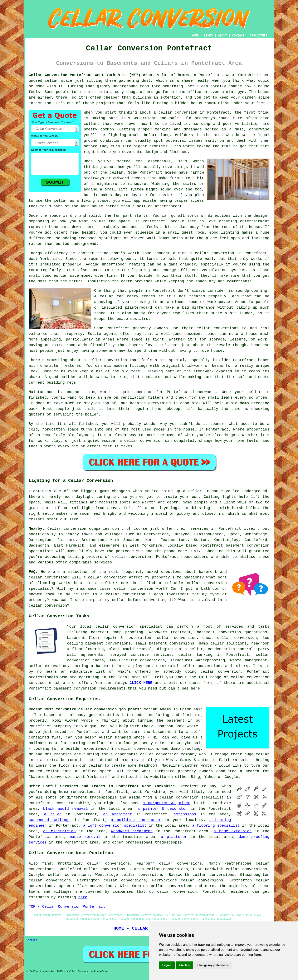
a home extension (233, 831)
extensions (185, 814)
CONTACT (238, 36)
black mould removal (65, 809)
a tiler (53, 814)
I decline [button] (184, 965)
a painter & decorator (162, 809)
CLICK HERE (141, 683)
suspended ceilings (50, 820)
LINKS (208, 36)
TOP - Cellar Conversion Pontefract (67, 907)
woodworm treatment (132, 831)
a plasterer (174, 837)
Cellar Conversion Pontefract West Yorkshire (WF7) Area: (92, 75)
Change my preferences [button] (213, 965)
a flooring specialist (216, 826)
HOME (195, 36)
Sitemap (32, 940)
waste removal (85, 837)
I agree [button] (167, 965)
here (83, 897)
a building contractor (136, 820)
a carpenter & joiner (166, 803)
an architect (118, 814)
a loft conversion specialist (115, 826)
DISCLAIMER (258, 36)
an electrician (59, 831)
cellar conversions (171, 886)
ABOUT (223, 36)
